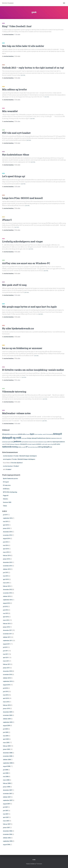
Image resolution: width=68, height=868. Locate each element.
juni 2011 (6, 651)
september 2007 (8, 800)
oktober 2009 (7, 719)
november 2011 (8, 634)
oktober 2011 (7, 637)
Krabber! (17, 466)
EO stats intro (7, 485)
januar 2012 (6, 627)
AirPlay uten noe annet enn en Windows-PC (26, 263)
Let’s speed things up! (14, 176)
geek (3, 23)
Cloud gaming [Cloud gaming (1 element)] (50, 434)
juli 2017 (5, 515)
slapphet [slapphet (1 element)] (34, 444)
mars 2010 (6, 702)
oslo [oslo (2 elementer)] (48, 442)
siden (17, 35)
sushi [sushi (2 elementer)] (55, 444)
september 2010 (8, 681)
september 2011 (8, 641)
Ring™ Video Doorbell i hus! (17, 26)
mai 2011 (6, 654)
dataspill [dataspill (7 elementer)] (57, 434)
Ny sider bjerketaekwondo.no (18, 328)
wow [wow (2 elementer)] (51, 447)
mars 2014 (6, 552)
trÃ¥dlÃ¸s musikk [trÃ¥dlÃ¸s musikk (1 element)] (22, 447)
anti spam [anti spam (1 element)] (27, 434)
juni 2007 (6, 811)
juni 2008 (6, 773)
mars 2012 (6, 620)
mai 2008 (6, 777)
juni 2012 (6, 610)
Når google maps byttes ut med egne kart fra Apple (29, 307)
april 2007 (6, 817)
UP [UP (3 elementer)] (27, 447)
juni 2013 (6, 573)
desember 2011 (8, 630)
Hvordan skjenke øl (17, 463)
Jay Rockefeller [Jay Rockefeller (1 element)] (25, 442)
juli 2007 (5, 807)
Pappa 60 (6, 496)
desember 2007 (8, 790)
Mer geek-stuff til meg (14, 285)
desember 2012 (8, 590)
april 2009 (6, 739)
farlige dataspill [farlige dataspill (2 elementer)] (32, 438)
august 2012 (7, 603)
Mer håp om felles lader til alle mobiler (23, 46)
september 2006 (8, 841)
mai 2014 (6, 545)
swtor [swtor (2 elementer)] (58, 444)
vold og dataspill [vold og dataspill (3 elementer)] (43, 447)
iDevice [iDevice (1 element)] (58, 438)
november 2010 (8, 675)
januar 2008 (6, 787)
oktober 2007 (7, 797)
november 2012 (8, 593)
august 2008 (7, 766)
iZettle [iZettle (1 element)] (12, 442)
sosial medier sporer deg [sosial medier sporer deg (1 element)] (47, 444)
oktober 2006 (7, 838)
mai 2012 (6, 613)
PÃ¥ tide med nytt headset (16, 133)
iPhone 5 (7, 220)
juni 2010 (6, 692)
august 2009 (7, 726)
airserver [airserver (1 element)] (15, 434)
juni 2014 (6, 542)
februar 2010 (7, 705)
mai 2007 (6, 814)
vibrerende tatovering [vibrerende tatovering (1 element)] (33, 447)
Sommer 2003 (7, 502)
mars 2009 (6, 743)
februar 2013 (7, 586)
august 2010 (7, 685)
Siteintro (5, 499)
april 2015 (6, 525)
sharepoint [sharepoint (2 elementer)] (24, 444)
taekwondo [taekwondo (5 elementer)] (7, 447)
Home (34, 860)
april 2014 (6, 549)
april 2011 (6, 658)
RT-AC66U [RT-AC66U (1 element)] (7, 444)
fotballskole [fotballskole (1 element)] (54, 438)
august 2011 (7, 644)
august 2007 (7, 804)
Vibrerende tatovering (14, 392)
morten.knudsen (8, 456)
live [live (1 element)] (29, 442)
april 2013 (6, 579)
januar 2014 (6, 559)
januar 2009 (6, 749)
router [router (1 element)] (3, 444)
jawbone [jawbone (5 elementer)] (17, 441)
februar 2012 (7, 624)
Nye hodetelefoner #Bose (16, 155)
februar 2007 (7, 824)
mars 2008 (6, 780)
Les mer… (23, 75)
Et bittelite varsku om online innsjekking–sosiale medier (33, 370)
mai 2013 (6, 576)
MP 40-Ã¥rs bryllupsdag (10, 492)
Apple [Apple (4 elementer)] (32, 434)
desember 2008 (8, 753)
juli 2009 (5, 729)
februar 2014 (7, 556)
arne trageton (7, 459)
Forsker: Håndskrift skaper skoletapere (25, 456)
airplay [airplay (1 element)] (12, 434)
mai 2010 (6, 695)
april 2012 (6, 617)
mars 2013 (6, 583)
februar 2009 (7, 746)
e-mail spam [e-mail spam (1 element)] (24, 438)
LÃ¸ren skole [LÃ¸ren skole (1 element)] (35, 442)
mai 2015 (6, 522)
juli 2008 (5, 770)
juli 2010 (5, 688)
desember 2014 (8, 532)
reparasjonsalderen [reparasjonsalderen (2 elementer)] (59, 442)
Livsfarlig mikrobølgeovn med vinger (22, 242)
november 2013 (8, 566)
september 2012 (8, 600)
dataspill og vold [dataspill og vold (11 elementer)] (12, 438)
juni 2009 (6, 732)
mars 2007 (6, 821)
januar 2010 (6, 709)
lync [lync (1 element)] (31, 442)
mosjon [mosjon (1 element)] (45, 442)
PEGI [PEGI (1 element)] (51, 442)
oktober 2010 (7, 678)
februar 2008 (7, 783)
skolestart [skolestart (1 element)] (29, 444)
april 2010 (6, 698)
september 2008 (8, 763)
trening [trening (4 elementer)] (15, 447)
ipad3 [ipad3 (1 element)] (9, 442)
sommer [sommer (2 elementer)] (39, 444)
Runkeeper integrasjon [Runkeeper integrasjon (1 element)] (15, 444)
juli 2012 (5, 607)
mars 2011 (6, 661)
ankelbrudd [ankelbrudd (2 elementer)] (21, 434)
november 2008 (8, 756)
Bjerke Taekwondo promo (10, 479)
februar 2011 (7, 664)
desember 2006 (8, 831)
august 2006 (7, 845)
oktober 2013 (7, 569)
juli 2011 (5, 647)
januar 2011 (6, 668)
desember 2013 (8, 562)
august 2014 (7, 539)
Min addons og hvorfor (14, 89)
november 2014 (8, 535)
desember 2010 (8, 671)
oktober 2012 (7, 596)
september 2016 (8, 518)
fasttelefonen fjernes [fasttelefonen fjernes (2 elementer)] (44, 438)
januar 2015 (6, 528)
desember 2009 (8, 712)
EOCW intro (6, 489)
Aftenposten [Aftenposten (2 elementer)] (6, 434)
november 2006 (8, 834)
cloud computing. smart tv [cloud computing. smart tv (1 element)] (40, 434)
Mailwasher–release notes (16, 413)
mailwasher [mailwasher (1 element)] (41, 442)
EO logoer (6, 482)
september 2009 (8, 722)
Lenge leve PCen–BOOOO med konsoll (22, 198)
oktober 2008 (7, 760)
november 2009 (8, 715)
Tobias (5, 506)
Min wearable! (10, 111)
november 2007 (8, 794)
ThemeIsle (39, 864)
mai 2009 (6, 736)
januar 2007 (6, 828)
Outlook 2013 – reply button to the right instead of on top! (33, 68)
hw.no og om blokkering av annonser (22, 348)
